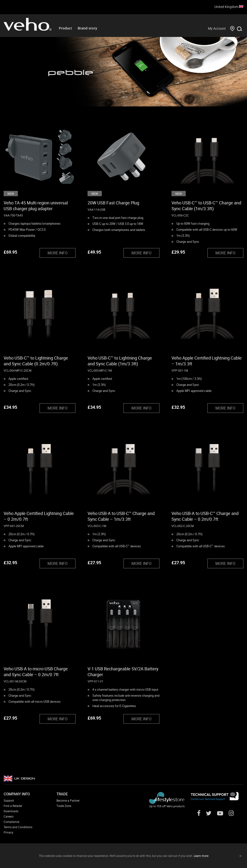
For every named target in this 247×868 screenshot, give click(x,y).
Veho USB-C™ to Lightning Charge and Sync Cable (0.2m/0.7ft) (36, 361)
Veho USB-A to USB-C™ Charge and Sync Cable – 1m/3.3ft (121, 516)
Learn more (201, 856)
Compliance (11, 822)
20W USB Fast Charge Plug (113, 203)
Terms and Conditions (18, 827)
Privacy (8, 832)
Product (65, 28)
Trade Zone (64, 806)
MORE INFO (58, 253)
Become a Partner (68, 800)
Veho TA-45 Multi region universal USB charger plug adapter (36, 206)
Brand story (87, 28)
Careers (9, 816)
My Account (217, 28)
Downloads (11, 811)
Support (9, 800)
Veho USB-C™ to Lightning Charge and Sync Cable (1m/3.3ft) (120, 361)
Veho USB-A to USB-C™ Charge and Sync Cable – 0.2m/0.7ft (205, 516)
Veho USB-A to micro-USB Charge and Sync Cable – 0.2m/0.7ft (36, 672)
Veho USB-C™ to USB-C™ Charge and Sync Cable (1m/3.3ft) (206, 206)
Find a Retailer (13, 806)
